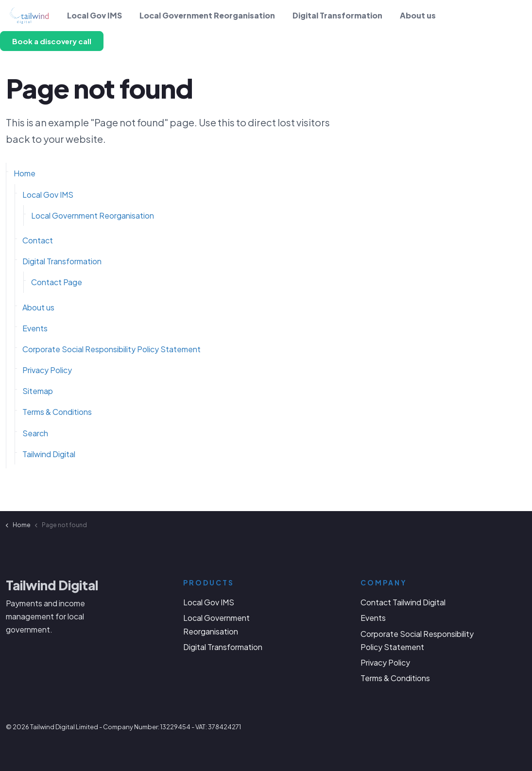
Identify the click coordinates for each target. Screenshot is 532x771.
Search (35, 433)
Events (35, 328)
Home (25, 173)
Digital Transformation (337, 15)
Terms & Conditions (57, 412)
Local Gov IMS (94, 15)
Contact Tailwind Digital (403, 602)
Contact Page (57, 282)
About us (418, 15)
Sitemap (38, 391)
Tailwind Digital (49, 454)
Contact (38, 240)
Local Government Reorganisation (207, 15)
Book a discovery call (52, 41)
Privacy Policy (47, 370)
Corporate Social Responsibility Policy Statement (112, 349)
